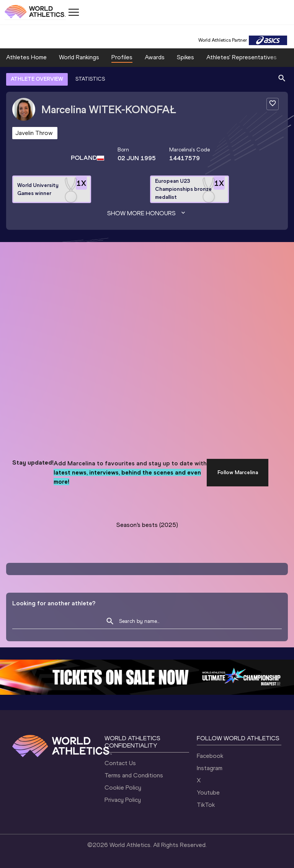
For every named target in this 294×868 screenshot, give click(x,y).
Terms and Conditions (134, 775)
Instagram (210, 768)
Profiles (122, 57)
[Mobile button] (73, 12)
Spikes (185, 57)
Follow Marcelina (238, 472)
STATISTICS (90, 79)
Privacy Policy (123, 800)
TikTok (206, 805)
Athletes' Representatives (242, 57)
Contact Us (120, 763)
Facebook (210, 756)
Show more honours (147, 213)
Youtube (208, 792)
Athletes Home (26, 57)
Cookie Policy (123, 788)
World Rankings (79, 57)
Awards (155, 57)
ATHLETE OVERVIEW (37, 79)
